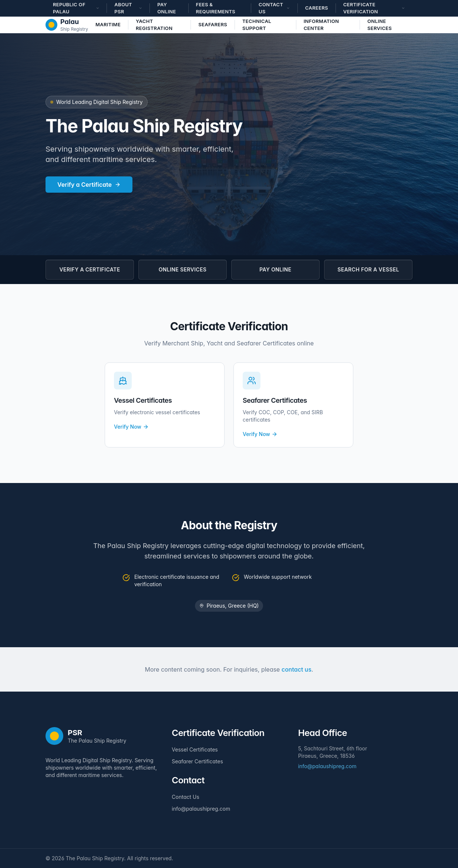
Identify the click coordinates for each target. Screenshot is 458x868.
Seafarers (213, 24)
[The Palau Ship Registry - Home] (67, 25)
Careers (317, 8)
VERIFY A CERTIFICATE (90, 269)
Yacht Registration (154, 25)
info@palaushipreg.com (201, 809)
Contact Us (185, 797)
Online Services (380, 25)
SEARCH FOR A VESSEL (368, 269)
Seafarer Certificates (197, 761)
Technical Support (257, 25)
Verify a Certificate (89, 185)
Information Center (321, 25)
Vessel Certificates (195, 749)
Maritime (108, 24)
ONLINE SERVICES (183, 269)
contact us (297, 669)
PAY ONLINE (275, 269)
